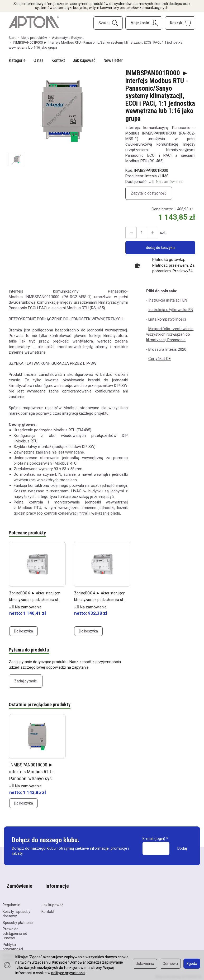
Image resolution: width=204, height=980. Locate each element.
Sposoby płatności (18, 917)
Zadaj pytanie (26, 683)
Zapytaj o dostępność (149, 193)
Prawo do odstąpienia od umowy (15, 928)
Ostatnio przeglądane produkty (44, 707)
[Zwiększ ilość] (130, 233)
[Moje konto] (144, 23)
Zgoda (192, 964)
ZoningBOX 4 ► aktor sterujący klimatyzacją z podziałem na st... (98, 600)
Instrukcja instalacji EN (167, 300)
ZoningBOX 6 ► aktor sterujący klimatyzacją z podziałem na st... (33, 600)
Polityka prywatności (13, 941)
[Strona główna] (34, 22)
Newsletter (113, 60)
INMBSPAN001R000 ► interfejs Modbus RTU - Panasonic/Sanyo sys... (32, 775)
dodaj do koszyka (160, 248)
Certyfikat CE (159, 356)
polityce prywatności (68, 973)
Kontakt (58, 60)
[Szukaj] (108, 23)
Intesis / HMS (157, 176)
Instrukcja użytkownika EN (170, 309)
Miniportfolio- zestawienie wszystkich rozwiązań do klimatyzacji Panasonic (169, 333)
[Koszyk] (180, 23)
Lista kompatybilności (166, 318)
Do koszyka (23, 632)
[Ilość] (139, 233)
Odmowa (170, 964)
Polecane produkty (30, 533)
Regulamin (11, 899)
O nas (39, 60)
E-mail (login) (154, 842)
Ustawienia (145, 964)
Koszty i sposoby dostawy (16, 908)
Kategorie (17, 60)
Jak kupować (84, 60)
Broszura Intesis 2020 (166, 347)
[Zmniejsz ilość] (149, 233)
